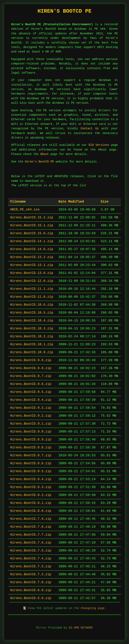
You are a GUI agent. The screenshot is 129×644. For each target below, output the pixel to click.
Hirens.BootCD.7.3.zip (31, 567)
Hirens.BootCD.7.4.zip (31, 559)
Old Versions (99, 145)
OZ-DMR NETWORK (81, 628)
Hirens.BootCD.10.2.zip (32, 337)
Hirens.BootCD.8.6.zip (31, 463)
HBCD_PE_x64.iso (25, 210)
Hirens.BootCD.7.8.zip (31, 527)
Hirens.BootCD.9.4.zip (31, 400)
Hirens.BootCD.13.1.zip (32, 265)
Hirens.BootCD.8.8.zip (31, 448)
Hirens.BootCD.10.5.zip (32, 313)
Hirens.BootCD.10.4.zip (32, 321)
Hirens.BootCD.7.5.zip (31, 551)
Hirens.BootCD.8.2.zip (31, 495)
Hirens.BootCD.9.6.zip (31, 384)
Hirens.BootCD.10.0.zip (32, 352)
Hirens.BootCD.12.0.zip (32, 281)
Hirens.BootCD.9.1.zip (31, 424)
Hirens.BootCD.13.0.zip (32, 273)
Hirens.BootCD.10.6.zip (32, 305)
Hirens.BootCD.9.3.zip (31, 408)
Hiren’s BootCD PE (39, 162)
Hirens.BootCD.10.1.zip (32, 344)
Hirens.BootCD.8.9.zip (31, 440)
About (45, 154)
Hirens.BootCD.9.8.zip (31, 368)
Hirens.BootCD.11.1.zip (32, 289)
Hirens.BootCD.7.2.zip (31, 574)
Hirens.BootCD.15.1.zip (32, 226)
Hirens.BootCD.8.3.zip (31, 487)
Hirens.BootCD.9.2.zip (31, 416)
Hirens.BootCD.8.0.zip (31, 511)
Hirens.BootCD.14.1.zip (32, 241)
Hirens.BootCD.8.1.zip (31, 503)
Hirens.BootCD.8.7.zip (31, 455)
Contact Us (90, 129)
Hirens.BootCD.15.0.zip (32, 233)
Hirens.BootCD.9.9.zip (31, 360)
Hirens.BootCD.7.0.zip (31, 582)
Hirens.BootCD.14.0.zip (32, 249)
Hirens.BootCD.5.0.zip (31, 598)
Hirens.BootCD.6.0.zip (31, 590)
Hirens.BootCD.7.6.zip (31, 543)
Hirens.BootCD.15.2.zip (32, 218)
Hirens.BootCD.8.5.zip (31, 471)
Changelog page (93, 608)
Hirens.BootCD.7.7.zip (31, 535)
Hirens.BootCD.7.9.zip (31, 519)
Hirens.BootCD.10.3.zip (32, 329)
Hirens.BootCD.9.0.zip (31, 432)
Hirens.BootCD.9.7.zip (31, 376)
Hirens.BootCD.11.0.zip (32, 297)
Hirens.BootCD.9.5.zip (31, 392)
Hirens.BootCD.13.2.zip (32, 257)
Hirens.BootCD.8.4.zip (31, 479)
